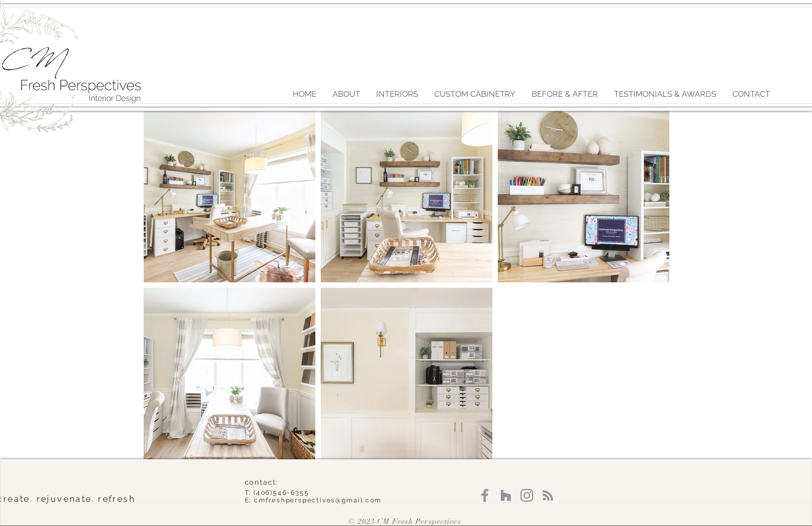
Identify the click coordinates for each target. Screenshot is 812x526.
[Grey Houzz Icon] (506, 495)
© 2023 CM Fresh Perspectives (404, 521)
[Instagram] (527, 495)
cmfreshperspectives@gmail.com (318, 500)
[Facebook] (485, 495)
